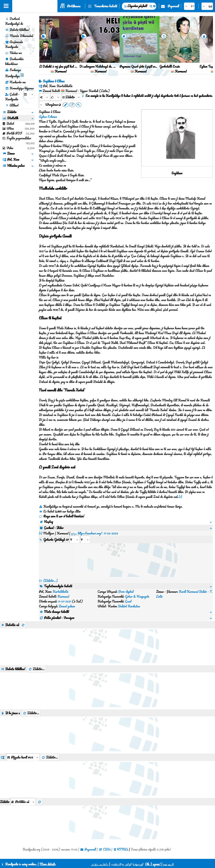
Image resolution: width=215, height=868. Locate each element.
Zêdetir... (36, 645)
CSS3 (107, 825)
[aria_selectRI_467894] (75, 535)
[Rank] (55, 97)
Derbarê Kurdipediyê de (14, 21)
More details (48, 864)
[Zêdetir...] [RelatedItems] (50, 576)
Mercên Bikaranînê (19, 36)
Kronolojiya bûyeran (19, 88)
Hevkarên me (15, 82)
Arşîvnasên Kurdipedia (14, 44)
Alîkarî (12, 105)
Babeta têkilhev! (17, 30)
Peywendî (173, 6)
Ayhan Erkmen (48, 117)
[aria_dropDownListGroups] (23, 733)
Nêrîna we (13, 53)
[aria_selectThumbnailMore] (23, 777)
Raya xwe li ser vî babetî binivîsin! (62, 516)
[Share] (44, 97)
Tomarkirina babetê (106, 6)
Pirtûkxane (74, 6)
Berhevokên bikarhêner (14, 61)
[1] (180, 497)
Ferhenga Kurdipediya (14, 73)
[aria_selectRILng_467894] (85, 535)
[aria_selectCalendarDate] (29, 94)
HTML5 (122, 825)
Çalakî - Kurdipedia (12, 97)
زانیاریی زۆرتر (100, 864)
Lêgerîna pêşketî (137, 6)
